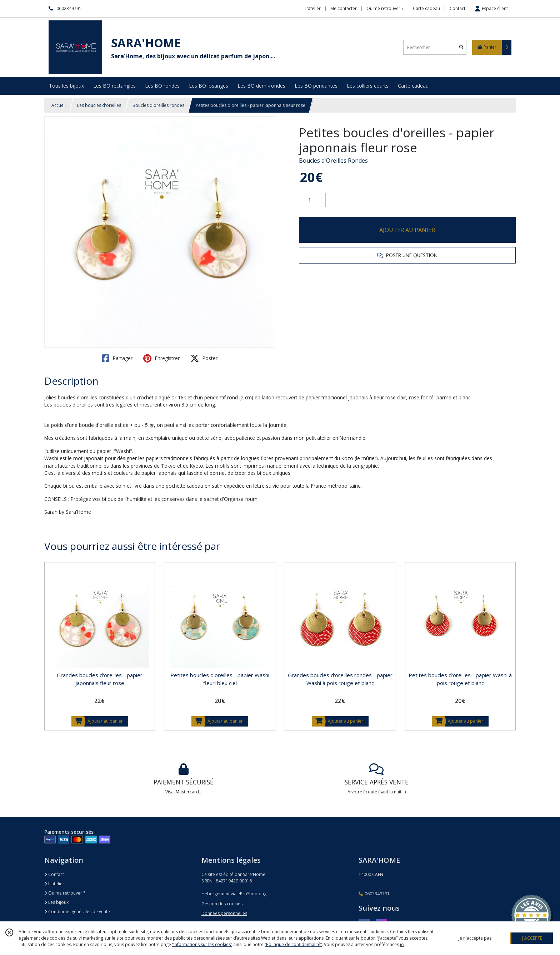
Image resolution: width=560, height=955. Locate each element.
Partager (117, 358)
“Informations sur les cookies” (202, 944)
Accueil (59, 105)
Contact (457, 8)
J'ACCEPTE (532, 938)
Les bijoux (56, 902)
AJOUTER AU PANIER (407, 230)
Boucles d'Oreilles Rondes (333, 161)
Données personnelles (224, 913)
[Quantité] (312, 200)
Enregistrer (161, 358)
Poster (204, 358)
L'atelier (54, 884)
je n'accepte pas (475, 938)
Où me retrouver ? (65, 893)
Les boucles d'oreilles (99, 105)
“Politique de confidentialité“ (293, 944)
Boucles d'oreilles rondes (158, 105)
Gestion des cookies (222, 904)
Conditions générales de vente (77, 912)
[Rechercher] (461, 47)
